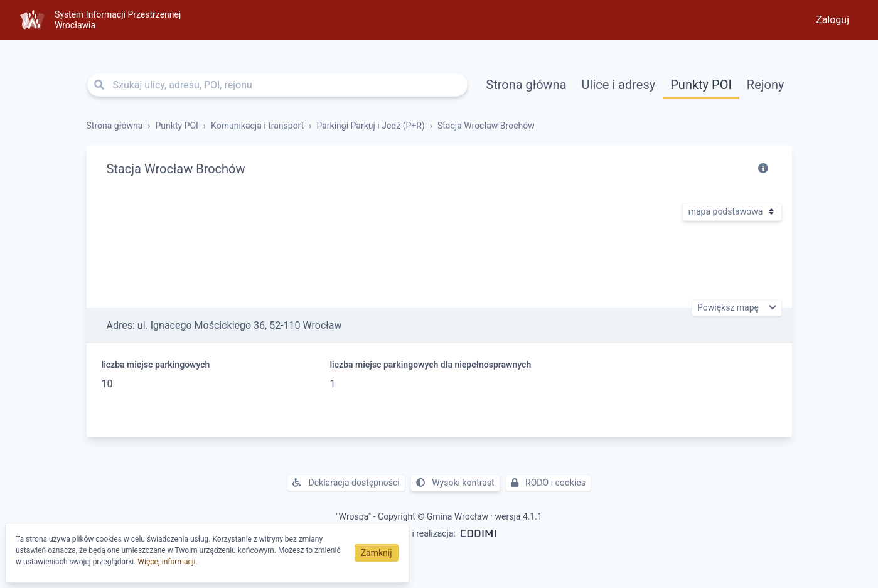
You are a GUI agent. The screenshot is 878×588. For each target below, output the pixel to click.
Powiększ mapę (729, 308)
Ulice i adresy (619, 85)
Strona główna (526, 85)
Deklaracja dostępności (346, 483)
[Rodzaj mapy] (732, 212)
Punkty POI (701, 85)
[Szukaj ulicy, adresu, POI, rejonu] (278, 85)
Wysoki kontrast (455, 483)
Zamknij (377, 553)
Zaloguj (832, 20)
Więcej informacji (166, 562)
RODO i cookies (548, 483)
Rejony (766, 85)
